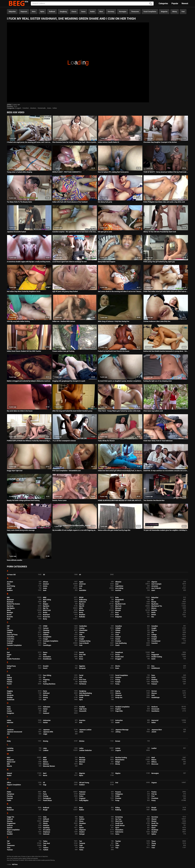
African (45, 582)
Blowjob (118, 610)
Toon (9, 848)
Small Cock (119, 823)
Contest (118, 637)
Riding (117, 808)
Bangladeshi (119, 600)
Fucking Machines (49, 684)
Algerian (154, 582)
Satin (45, 817)
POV (45, 792)
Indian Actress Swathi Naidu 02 (109, 142)
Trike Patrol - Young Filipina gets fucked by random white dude (119, 411)
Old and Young (84, 783)
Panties (154, 792)
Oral (117, 783)
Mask (45, 760)
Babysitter (12, 12)
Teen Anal (46, 843)
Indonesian (47, 720)
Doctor (118, 655)
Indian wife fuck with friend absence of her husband (70, 202)
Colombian (11, 637)
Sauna (83, 12)
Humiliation (155, 711)
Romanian (10, 810)
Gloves (45, 695)
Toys (117, 848)
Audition (10, 590)
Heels (9, 709)
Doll (8, 657)
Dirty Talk (82, 655)
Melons (46, 762)
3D (44, 575)
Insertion (82, 720)
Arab (81, 586)
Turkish (46, 850)
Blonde (82, 610)
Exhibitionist (156, 668)
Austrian (118, 590)
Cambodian (83, 626)
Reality (9, 808)
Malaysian (10, 760)
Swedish (10, 834)
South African (120, 825)
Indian (55, 108)
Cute (81, 645)
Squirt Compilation (13, 830)
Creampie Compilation (51, 641)
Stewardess (119, 830)
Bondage (10, 612)
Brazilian (82, 615)
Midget (118, 762)
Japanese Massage (122, 730)
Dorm (81, 657)
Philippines (119, 794)
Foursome (155, 682)
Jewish (154, 732)
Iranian (45, 723)
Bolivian (154, 610)
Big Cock (118, 606)
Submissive (119, 832)
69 (80, 575)
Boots (81, 612)
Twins (81, 850)
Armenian (155, 586)
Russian (154, 810)
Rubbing (118, 810)
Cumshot (26, 108)
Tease (153, 841)
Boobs (45, 612)
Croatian (118, 641)
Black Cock (47, 610)
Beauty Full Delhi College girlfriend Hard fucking (23, 500)
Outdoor (82, 785)
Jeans (81, 732)
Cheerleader (83, 630)
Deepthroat (119, 652)
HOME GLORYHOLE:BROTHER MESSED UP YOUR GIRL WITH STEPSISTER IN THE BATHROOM (120, 500)
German (154, 691)
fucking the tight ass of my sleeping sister (158, 381)
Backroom (10, 600)
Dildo (45, 655)
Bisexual (118, 608)
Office (9, 783)
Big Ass (82, 604)
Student (82, 832)
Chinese (154, 630)
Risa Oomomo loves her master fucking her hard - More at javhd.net (75, 142)
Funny (117, 684)
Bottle (153, 612)
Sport (117, 828)
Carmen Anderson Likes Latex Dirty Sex (157, 321)
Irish (81, 723)
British (154, 615)
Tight (81, 845)
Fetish (154, 678)
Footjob (118, 682)
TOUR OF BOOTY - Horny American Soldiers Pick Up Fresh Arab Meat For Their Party (166, 172)
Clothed (46, 635)
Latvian (118, 748)
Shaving (10, 821)
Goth (153, 695)
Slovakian (82, 823)
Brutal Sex (46, 617)
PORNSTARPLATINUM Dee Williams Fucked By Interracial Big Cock (29, 441)
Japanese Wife (48, 732)
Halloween (47, 707)
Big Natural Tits (157, 606)
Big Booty (10, 606)
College (154, 635)
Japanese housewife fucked (16, 232)
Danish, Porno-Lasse (60, 500)
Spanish (10, 828)
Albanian (118, 582)
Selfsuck (46, 819)
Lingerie (118, 750)
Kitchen (82, 741)
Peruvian (82, 794)
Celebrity (10, 630)
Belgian (46, 604)
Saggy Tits (11, 817)
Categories (163, 3)
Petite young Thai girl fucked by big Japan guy (159, 262)
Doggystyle (155, 655)
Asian (49, 108)
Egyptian (82, 666)
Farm (153, 675)
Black (9, 610)
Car (8, 628)
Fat (44, 678)
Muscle (9, 766)
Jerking (118, 732)
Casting (82, 628)
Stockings (155, 830)
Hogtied (118, 709)
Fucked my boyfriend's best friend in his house (114, 351)
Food (45, 682)
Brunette (10, 617)
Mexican (82, 762)
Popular (175, 3)
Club (81, 635)
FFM (8, 675)
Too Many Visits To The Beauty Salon (19, 202)
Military (154, 762)
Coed (117, 635)
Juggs (45, 734)
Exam (117, 668)
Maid (153, 758)
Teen (9, 843)
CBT (8, 626)
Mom (101, 12)
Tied (45, 845)
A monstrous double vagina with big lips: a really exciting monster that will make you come (29, 262)
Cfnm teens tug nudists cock (153, 411)
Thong (154, 843)
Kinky (9, 741)
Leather (154, 748)
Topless (46, 848)
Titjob (117, 845)
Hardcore (155, 707)
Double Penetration (13, 659)
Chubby (9, 632)
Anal (117, 584)
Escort (45, 668)
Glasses (154, 693)
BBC (8, 598)
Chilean (118, 630)
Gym (45, 700)
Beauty (154, 602)
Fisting (118, 680)
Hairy (9, 707)
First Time (83, 680)
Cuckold (10, 643)
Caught (154, 628)
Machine (82, 758)
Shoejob (46, 821)
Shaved (154, 819)
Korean (118, 741)
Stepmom (24, 12)
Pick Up (154, 794)
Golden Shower (84, 695)
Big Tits (46, 608)
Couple (82, 639)
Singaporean (11, 823)
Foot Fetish (83, 682)
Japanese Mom (157, 730)
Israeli (117, 723)
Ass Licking (119, 588)
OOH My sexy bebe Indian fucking (18, 321)
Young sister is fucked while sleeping (19, 172)
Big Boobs (155, 604)
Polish (117, 796)
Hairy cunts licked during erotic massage (21, 530)
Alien (9, 584)
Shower (154, 821)
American (82, 584)
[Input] (92, 4)
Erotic (9, 668)
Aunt (45, 590)
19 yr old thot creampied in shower (64, 441)
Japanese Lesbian (85, 730)
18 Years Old (11, 575)
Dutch (153, 659)
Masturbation (120, 760)
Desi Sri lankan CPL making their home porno (113, 172)
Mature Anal (11, 762)
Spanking (46, 828)
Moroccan (155, 764)
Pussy (154, 800)
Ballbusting (83, 600)
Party (45, 794)
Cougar (45, 639)
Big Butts (46, 606)
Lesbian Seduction (85, 750)
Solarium (46, 825)
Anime (45, 586)
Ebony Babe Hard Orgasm (107, 262)
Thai (117, 843)
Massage (82, 760)
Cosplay (154, 637)
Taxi (81, 841)
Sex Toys (118, 819)
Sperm (81, 828)
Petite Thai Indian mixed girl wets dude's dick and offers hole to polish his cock (166, 291)
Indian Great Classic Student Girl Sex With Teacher (24, 351)
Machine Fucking (121, 758)
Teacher (118, 841)
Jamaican (10, 730)
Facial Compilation (150, 12)
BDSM (81, 598)
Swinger (82, 834)
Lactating (10, 748)
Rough (45, 810)
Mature (154, 760)
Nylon (42, 12)
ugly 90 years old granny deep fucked (65, 291)
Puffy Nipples (84, 800)
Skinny (174, 12)
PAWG (9, 792)
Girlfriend (46, 693)
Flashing (154, 680)
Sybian (154, 834)
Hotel (45, 711)
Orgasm (154, 783)
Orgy (45, 785)
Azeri (153, 590)
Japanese (46, 730)
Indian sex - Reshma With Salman (64, 321)
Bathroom (82, 602)
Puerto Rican (47, 800)
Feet (183, 12)
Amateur (33, 108)
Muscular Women (49, 766)
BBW (45, 598)
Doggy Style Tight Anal (15, 471)
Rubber (82, 810)
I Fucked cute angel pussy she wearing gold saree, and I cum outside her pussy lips (29, 142)
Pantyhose (11, 794)
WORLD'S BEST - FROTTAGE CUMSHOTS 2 (67, 172)
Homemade (42, 108)
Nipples (118, 773)
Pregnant (82, 798)
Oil (44, 783)
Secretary (111, 12)
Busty (45, 619)
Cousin (118, 639)
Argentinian (119, 586)
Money (118, 764)
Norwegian (123, 12)
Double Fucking (157, 657)
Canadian (155, 626)
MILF (9, 758)
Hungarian (10, 713)
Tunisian (10, 850)
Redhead (52, 12)
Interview (10, 723)
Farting (9, 678)
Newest (185, 3)
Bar (153, 600)
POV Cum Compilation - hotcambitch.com (67, 471)
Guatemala (11, 700)
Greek (81, 697)
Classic (74, 12)
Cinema (82, 632)
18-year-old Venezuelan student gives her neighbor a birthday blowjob (166, 530)
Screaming (119, 817)
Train (153, 848)
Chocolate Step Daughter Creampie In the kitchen (160, 142)
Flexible (10, 682)
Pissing (46, 796)
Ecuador (46, 666)
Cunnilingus (47, 645)
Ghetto (9, 693)
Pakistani (82, 792)
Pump (117, 800)
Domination (47, 657)
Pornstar (10, 798)
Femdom (118, 678)
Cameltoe (118, 626)
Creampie (10, 641)
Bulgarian (164, 12)
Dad (8, 652)
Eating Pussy (11, 666)
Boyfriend (46, 615)
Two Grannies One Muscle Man (154, 500)
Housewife (83, 711)
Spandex (154, 825)
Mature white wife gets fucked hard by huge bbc (114, 530)
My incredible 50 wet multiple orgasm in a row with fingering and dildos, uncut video (75, 530)
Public (9, 800)
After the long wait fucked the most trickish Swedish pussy (72, 411)
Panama (118, 792)
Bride (117, 615)
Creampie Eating (85, 641)
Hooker (9, 711)
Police (81, 796)
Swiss (117, 834)
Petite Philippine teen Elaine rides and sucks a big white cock (164, 202)
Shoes (81, 821)
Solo (81, 825)
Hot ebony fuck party (105, 202)
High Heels (83, 709)
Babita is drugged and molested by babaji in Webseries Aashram (29, 381)
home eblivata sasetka (15, 560)
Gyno (81, 700)
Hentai (45, 709)
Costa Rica (11, 639)
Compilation (47, 637)
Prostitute (155, 798)
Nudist (92, 12)
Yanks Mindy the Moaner (106, 441)
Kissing (46, 741)
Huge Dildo (119, 711)
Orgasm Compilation (14, 785)
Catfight (118, 628)
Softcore (10, 825)
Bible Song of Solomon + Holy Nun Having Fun (113, 321)
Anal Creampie (156, 584)
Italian (154, 723)
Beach (117, 602)
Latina (81, 748)
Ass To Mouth (156, 588)
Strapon (10, 832)
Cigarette (46, 632)
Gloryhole (10, 695)
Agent (81, 582)
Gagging (10, 691)
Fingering (46, 680)
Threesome (135, 12)
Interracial (155, 720)
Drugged (18, 108)
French (9, 684)
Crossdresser (156, 641)
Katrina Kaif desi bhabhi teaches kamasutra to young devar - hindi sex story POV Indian (166, 351)
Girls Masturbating (85, 693)
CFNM (45, 626)
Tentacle (82, 843)
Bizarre (154, 608)
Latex (45, 748)
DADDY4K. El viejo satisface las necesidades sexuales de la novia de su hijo (166, 471)
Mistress (46, 764)
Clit (153, 632)
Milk (8, 764)
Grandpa (10, 697)
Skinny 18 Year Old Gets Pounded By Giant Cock (160, 232)
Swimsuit (46, 834)
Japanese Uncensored (14, 732)
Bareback (10, 602)
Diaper (9, 655)
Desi (153, 652)
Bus (153, 617)
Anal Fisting (11, 586)
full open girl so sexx (105, 232)
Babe (117, 598)
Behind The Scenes (13, 604)
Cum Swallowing (121, 643)
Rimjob (154, 808)
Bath (45, 602)
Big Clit (82, 606)
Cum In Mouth (84, 643)
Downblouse (47, 659)
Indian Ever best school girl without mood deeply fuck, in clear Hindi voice (120, 471)
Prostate (118, 798)
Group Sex (119, 697)
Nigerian (82, 773)
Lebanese (10, 750)
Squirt (154, 828)
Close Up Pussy (12, 635)
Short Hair (119, 821)
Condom (82, 637)
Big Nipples (11, 608)
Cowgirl (154, 639)
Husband (46, 713)
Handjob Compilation (122, 707)
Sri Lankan (47, 830)
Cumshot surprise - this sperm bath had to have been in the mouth (75, 232)
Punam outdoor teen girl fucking (63, 351)
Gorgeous (119, 695)
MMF (45, 758)
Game (45, 691)
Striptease (46, 832)
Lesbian (46, 750)
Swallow (154, 832)
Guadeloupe (155, 697)
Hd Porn (15, 864)
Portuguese (47, 798)
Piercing (10, 796)
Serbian (82, 819)
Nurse (45, 775)
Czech (117, 645)
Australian (83, 590)
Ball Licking (47, 600)
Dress (81, 659)
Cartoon (46, 628)
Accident (10, 582)
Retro (34, 12)
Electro (118, 666)
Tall (8, 841)
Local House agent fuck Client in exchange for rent (70, 262)
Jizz (8, 734)
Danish (81, 652)
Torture (82, 848)
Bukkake (82, 617)
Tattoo (45, 841)
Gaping (118, 691)
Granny (45, 697)
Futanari (154, 684)
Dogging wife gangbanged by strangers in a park (69, 381)
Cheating (46, 630)
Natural (9, 773)
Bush (9, 619)
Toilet (153, 845)
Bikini (81, 608)
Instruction (119, 720)
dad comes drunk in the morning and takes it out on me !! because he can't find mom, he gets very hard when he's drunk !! (120, 291)
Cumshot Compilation (14, 645)
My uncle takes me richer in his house (20, 411)
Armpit (9, 588)
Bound (9, 615)
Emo (153, 666)
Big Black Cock (120, 604)
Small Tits (155, 823)
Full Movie (83, 684)
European (82, 668)
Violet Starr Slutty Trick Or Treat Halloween (158, 441)
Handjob (82, 707)
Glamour (118, 693)
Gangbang (63, 12)
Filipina (9, 680)
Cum (45, 643)
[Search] (151, 4)
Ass (80, 588)
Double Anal (119, 657)
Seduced (10, 819)
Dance (45, 652)
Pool (153, 796)
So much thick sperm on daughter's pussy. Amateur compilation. (120, 381)
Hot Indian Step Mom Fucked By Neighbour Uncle (24, 291)
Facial (81, 675)
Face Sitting (47, 675)
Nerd (45, 773)
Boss (117, 612)
